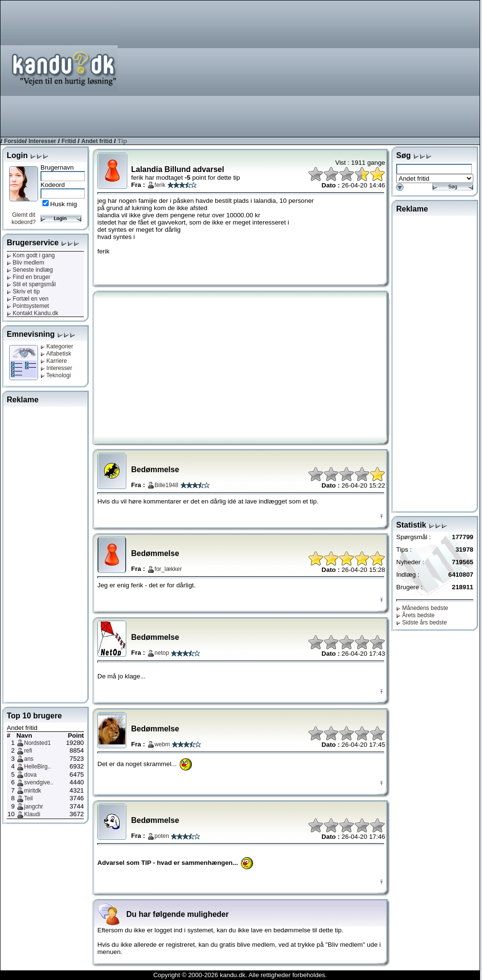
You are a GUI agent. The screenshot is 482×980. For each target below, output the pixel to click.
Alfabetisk (56, 354)
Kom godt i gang (31, 255)
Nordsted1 (37, 743)
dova (30, 775)
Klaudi (32, 814)
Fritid (69, 141)
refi (28, 751)
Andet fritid (97, 141)
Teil (28, 798)
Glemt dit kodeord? (24, 219)
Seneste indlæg (30, 270)
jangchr (33, 807)
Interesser (42, 141)
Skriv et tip (23, 291)
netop (162, 653)
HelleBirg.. (37, 767)
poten (162, 836)
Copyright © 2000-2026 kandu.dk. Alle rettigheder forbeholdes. (240, 975)
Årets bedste (415, 615)
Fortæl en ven (27, 299)
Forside (14, 141)
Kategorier (57, 346)
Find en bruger (28, 277)
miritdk (33, 791)
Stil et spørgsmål (31, 284)
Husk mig (64, 204)
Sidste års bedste (422, 622)
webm (162, 744)
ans (29, 759)
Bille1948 (167, 485)
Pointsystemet (28, 306)
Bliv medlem (26, 263)
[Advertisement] (359, 68)
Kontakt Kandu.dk (33, 313)
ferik (160, 185)
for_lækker (168, 569)
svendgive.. (39, 782)
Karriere (54, 361)
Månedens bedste (422, 608)
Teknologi (56, 375)
